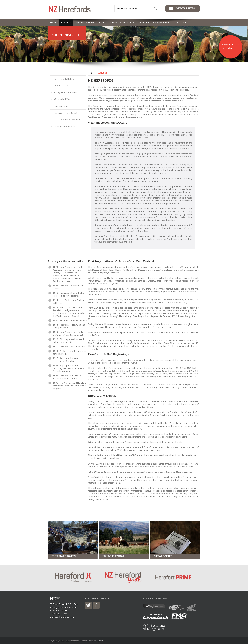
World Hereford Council (65, 126)
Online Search (65, 35)
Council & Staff (61, 86)
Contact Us (180, 23)
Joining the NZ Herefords (65, 92)
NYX (94, 641)
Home (54, 23)
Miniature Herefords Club (66, 113)
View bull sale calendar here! (230, 46)
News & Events (162, 23)
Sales (102, 23)
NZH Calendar (114, 556)
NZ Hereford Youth (63, 99)
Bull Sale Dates (64, 556)
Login (100, 641)
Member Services (85, 23)
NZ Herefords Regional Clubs (68, 120)
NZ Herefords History (64, 79)
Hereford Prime (61, 106)
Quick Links (185, 9)
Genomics (144, 23)
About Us (66, 23)
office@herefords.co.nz (63, 617)
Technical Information (121, 23)
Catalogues (163, 556)
